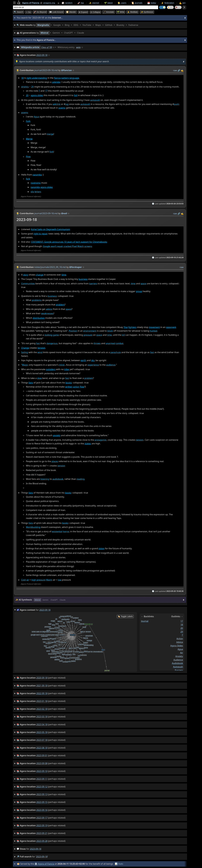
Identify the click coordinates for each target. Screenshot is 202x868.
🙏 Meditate (132, 12)
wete (78, 47)
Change (25, 348)
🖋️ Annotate (109, 12)
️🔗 (179, 70)
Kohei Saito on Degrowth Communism (51, 229)
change (40, 275)
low (60, 580)
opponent (171, 327)
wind (40, 352)
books (69, 383)
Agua (36, 117)
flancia (57, 78)
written (69, 387)
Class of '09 (47, 47)
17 (46, 91)
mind (62, 365)
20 (27, 95)
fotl (76, 95)
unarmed (110, 343)
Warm (49, 580)
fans (31, 383)
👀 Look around (56, 12)
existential (57, 531)
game (56, 335)
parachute (116, 352)
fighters (132, 327)
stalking (48, 335)
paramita (37, 175)
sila (32, 192)
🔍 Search (18, 12)
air (28, 580)
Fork (28, 121)
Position (73, 331)
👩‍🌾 (18, 70)
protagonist (101, 440)
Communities (28, 284)
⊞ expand (83, 12)
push (176, 104)
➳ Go (28, 12)
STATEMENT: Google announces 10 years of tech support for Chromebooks (69, 242)
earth (83, 360)
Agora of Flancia (46, 864)
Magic (25, 365)
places (55, 461)
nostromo (36, 183)
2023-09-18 (36, 849)
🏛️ (36, 864)
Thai (126, 327)
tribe (67, 369)
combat (119, 343)
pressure (88, 335)
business (83, 279)
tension (41, 348)
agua (180, 649)
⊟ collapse (95, 12)
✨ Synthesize (147, 12)
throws (97, 343)
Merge (29, 139)
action (76, 387)
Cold (24, 580)
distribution (39, 318)
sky (93, 360)
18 (22, 78)
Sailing (25, 352)
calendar (56, 82)
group (139, 291)
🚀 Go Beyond (40, 12)
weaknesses (47, 313)
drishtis (25, 87)
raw (175, 70)
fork (51, 152)
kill (123, 335)
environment (90, 331)
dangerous (52, 343)
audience (111, 365)
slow (39, 378)
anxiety (57, 435)
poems (62, 108)
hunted (153, 331)
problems (37, 300)
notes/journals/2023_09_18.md (50, 267)
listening (45, 479)
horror (66, 531)
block (110, 331)
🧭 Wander (71, 12)
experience (93, 365)
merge (50, 134)
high (34, 580)
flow (82, 387)
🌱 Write (121, 12)
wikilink (57, 104)
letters (38, 192)
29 (32, 87)
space (143, 284)
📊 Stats (119, 864)
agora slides (37, 95)
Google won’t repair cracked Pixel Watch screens (68, 246)
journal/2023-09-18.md (46, 70)
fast (38, 343)
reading (81, 479)
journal (145, 621)
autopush (95, 100)
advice (49, 309)
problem (60, 305)
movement (154, 327)
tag (67, 104)
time (64, 275)
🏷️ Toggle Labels (125, 616)
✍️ (182, 70)
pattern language (70, 78)
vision (101, 549)
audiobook (58, 479)
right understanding (37, 78)
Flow (28, 157)
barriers (93, 284)
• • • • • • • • (78, 25)
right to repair (41, 234)
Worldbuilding (33, 527)
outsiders (51, 369)
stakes (88, 444)
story (26, 275)
